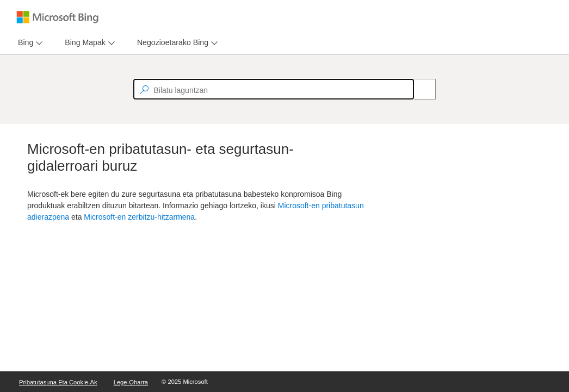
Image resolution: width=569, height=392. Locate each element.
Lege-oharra (131, 382)
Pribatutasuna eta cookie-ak (58, 382)
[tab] (23, 43)
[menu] (29, 43)
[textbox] (274, 89)
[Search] (419, 89)
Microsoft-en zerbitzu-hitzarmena (139, 217)
